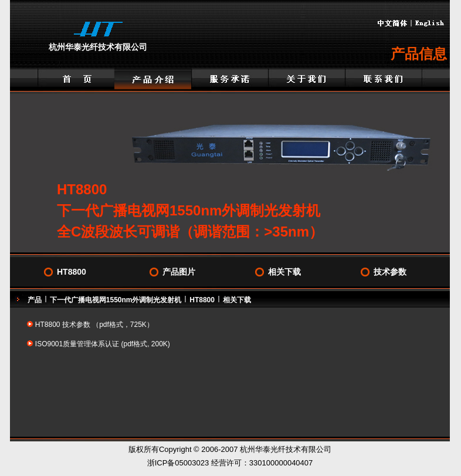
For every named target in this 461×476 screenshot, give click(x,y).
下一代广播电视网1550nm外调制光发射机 (116, 300)
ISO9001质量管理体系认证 (78, 344)
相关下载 (284, 272)
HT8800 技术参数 (63, 325)
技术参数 (390, 272)
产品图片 (179, 272)
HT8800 (72, 272)
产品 (35, 300)
